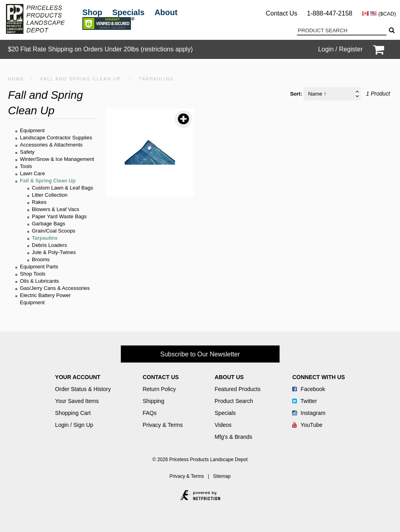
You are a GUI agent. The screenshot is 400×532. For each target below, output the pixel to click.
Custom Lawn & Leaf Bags (62, 188)
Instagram (309, 413)
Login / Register (340, 49)
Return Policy (159, 389)
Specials (128, 12)
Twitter (304, 401)
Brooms (41, 259)
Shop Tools (33, 274)
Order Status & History (83, 389)
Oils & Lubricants (39, 281)
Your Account (78, 377)
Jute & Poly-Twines (54, 252)
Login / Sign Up (74, 425)
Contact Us (282, 13)
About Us (229, 377)
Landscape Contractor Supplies (56, 138)
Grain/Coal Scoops (54, 231)
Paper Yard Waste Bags (59, 216)
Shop (92, 12)
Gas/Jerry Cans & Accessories (55, 288)
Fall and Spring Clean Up (80, 79)
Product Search (234, 401)
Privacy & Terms (163, 425)
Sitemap (222, 476)
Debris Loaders (49, 245)
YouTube (307, 425)
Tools (26, 166)
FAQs (149, 413)
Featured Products (237, 389)
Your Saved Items (77, 401)
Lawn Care (32, 173)
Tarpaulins (45, 238)
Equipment (32, 130)
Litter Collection (50, 195)
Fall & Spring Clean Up (48, 181)
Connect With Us (318, 377)
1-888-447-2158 (330, 13)
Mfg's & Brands (233, 437)
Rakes (39, 202)
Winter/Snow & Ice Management (57, 159)
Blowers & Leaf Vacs (56, 209)
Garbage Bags (49, 224)
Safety (27, 152)
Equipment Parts (39, 267)
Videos (223, 425)
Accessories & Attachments (51, 145)
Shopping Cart (73, 413)
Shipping (153, 401)
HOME (16, 79)
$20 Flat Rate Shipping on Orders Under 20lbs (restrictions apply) (100, 49)
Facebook (308, 389)
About (166, 12)
